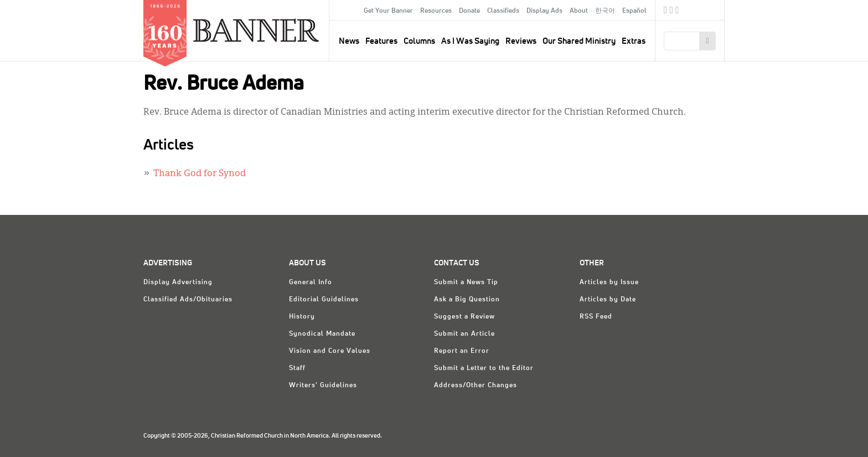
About (579, 11)
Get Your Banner (388, 11)
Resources (436, 11)
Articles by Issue (609, 283)
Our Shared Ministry (579, 41)
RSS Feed (596, 317)
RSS (677, 12)
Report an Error (462, 351)
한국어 (605, 11)
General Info (311, 283)
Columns (419, 41)
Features (381, 41)
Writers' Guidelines (323, 386)
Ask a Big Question (467, 300)
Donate (469, 11)
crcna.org (711, 10)
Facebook (666, 12)
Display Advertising (178, 283)
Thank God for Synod (200, 174)
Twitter (672, 12)
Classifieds (503, 11)
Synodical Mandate (322, 334)
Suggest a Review (464, 317)
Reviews (521, 41)
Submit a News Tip (466, 283)
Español (634, 11)
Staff (297, 368)
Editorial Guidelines (324, 300)
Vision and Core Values (330, 351)
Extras (634, 41)
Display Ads (544, 11)
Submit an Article (464, 334)
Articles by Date (608, 300)
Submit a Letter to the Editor (484, 368)
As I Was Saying (470, 41)
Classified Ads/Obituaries (188, 300)
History (302, 317)
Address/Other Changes (476, 386)
